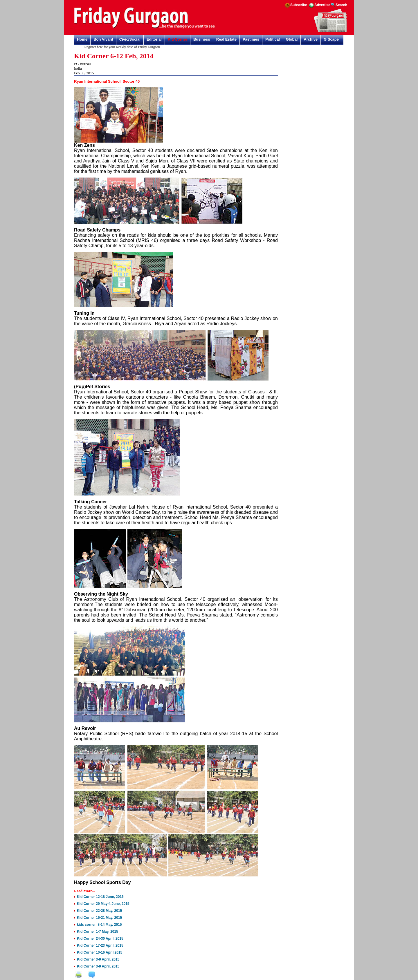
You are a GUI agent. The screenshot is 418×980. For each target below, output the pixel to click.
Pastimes (251, 39)
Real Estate (226, 39)
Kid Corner (178, 39)
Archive (311, 39)
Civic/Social (130, 39)
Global (292, 39)
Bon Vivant (103, 39)
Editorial (154, 39)
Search (341, 5)
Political (273, 39)
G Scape (331, 39)
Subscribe (299, 5)
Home (82, 39)
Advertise (322, 5)
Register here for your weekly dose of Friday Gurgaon (124, 47)
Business (202, 39)
